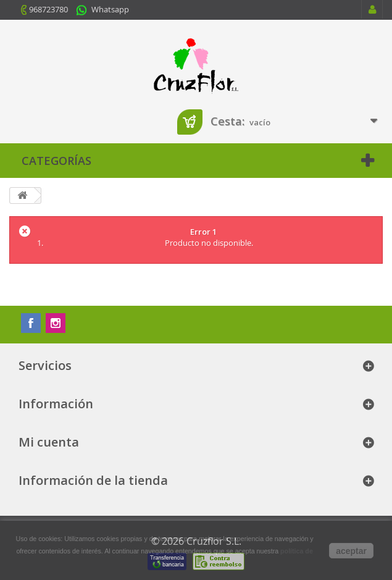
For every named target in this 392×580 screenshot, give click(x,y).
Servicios (45, 365)
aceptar (351, 551)
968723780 (48, 9)
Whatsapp (110, 9)
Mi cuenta (49, 442)
